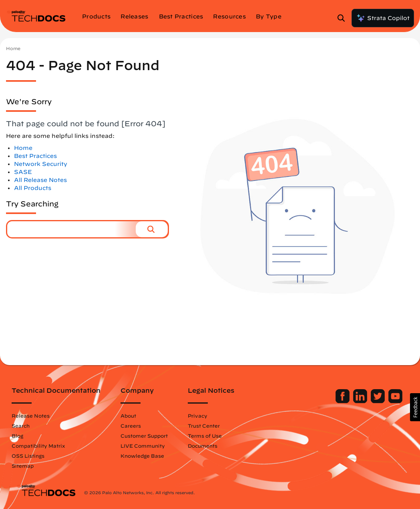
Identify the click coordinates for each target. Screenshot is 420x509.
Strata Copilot (383, 18)
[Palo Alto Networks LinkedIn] (357, 401)
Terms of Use (209, 436)
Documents (207, 446)
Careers (135, 426)
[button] (152, 229)
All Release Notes (40, 180)
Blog (22, 436)
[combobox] (71, 229)
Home (13, 48)
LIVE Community (147, 446)
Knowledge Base (147, 456)
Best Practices (35, 156)
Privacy (202, 416)
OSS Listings (32, 456)
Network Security (41, 164)
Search (25, 426)
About (133, 416)
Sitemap (27, 466)
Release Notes (35, 416)
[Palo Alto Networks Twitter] (375, 401)
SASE (23, 172)
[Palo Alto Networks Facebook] (339, 401)
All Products (33, 188)
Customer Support (149, 436)
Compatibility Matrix (43, 446)
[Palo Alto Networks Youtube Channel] (391, 401)
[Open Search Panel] (344, 18)
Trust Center (208, 426)
